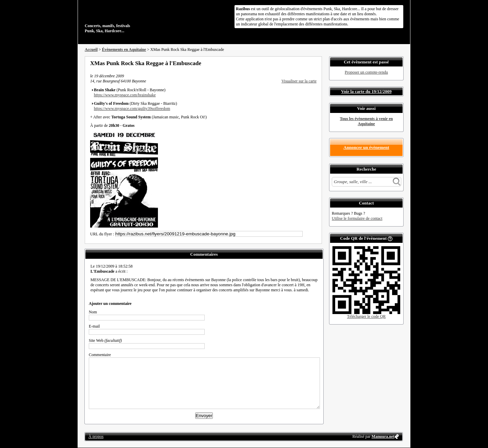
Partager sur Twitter (296, 63)
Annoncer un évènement (367, 147)
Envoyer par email (305, 63)
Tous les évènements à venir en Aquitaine (366, 121)
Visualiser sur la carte (299, 81)
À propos (96, 436)
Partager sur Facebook (287, 63)
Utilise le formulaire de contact (357, 218)
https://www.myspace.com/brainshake (125, 95)
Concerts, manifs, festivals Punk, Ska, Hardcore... (129, 18)
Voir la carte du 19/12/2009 (367, 91)
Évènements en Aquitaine (124, 50)
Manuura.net (383, 436)
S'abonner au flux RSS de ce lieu (314, 63)
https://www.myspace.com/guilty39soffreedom (132, 109)
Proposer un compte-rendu (366, 72)
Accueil (91, 50)
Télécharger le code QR (366, 316)
